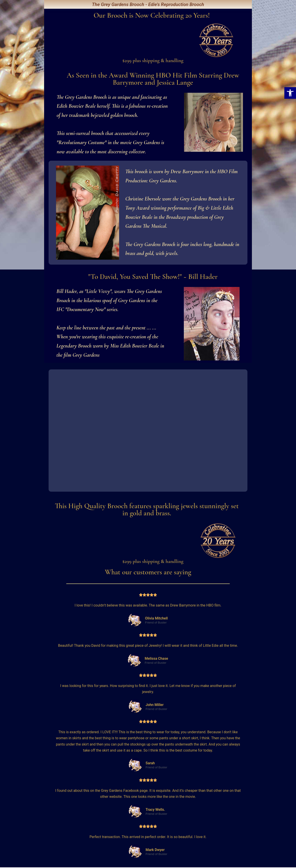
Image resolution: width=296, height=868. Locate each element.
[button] (290, 93)
